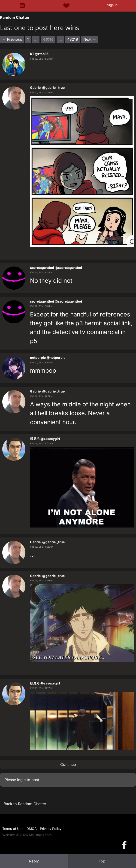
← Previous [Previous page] (12, 39)
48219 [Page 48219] (73, 39)
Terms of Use (13, 829)
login (21, 780)
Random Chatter (15, 17)
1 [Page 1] (28, 39)
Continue (68, 764)
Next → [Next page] (90, 39)
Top (102, 861)
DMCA (32, 829)
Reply (34, 861)
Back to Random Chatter (25, 804)
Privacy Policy (51, 829)
